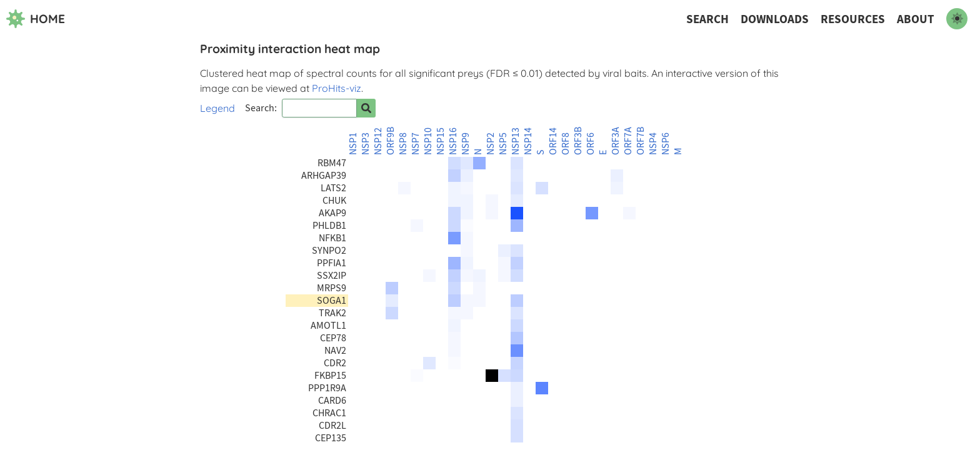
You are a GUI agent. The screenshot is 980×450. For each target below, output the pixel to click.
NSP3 (366, 144)
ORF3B (578, 141)
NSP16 (453, 141)
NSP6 (666, 144)
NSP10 (428, 141)
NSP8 (403, 144)
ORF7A (628, 141)
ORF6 (591, 144)
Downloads (775, 19)
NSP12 (378, 141)
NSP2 (491, 144)
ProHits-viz (337, 88)
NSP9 (466, 144)
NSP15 (441, 141)
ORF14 (553, 141)
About (916, 19)
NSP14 (528, 141)
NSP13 (516, 141)
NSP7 (416, 144)
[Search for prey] (366, 108)
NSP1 (353, 144)
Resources (853, 19)
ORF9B (391, 141)
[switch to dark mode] (957, 19)
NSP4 (653, 144)
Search (707, 19)
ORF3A (616, 141)
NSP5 (503, 144)
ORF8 (566, 144)
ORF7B (641, 141)
